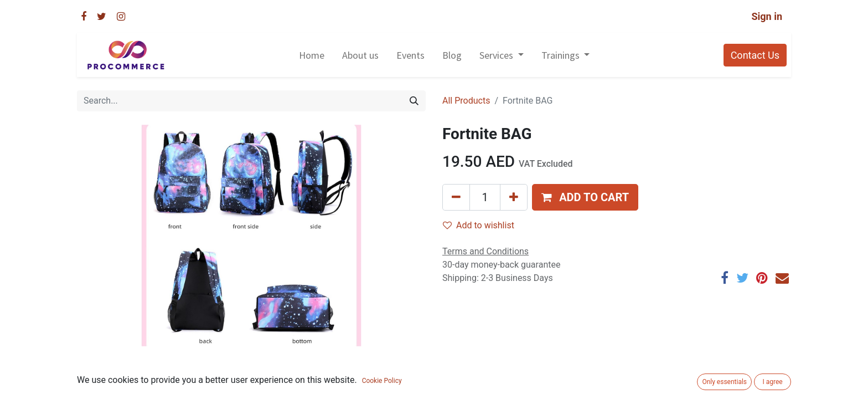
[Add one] (514, 197)
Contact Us (755, 55)
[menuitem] (312, 55)
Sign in (767, 16)
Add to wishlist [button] (479, 225)
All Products (466, 101)
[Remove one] (456, 197)
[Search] (414, 101)
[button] (585, 197)
